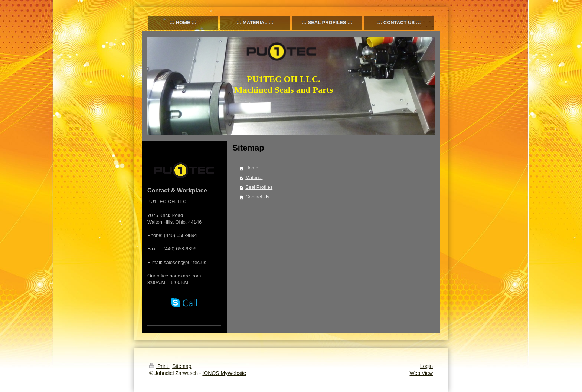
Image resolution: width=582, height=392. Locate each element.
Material (254, 177)
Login (426, 366)
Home (252, 168)
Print (159, 366)
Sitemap (182, 366)
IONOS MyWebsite (224, 373)
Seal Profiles (259, 187)
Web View (421, 373)
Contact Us (257, 197)
